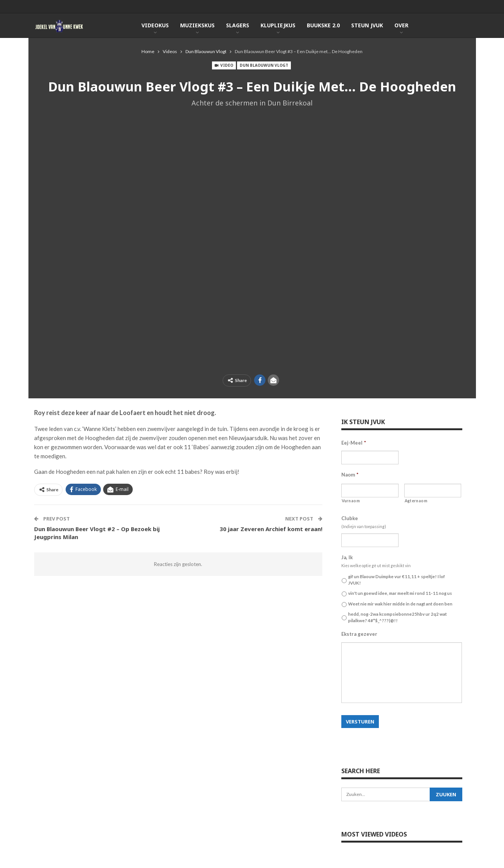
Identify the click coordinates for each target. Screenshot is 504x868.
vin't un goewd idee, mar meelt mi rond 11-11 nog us (400, 593)
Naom (350, 475)
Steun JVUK (367, 25)
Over (401, 25)
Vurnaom (351, 501)
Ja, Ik (347, 557)
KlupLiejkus (278, 25)
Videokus (155, 25)
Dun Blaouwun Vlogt (264, 65)
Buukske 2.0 (323, 25)
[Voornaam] (370, 491)
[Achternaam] (433, 491)
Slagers (238, 25)
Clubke (350, 518)
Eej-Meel (354, 443)
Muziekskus (197, 25)
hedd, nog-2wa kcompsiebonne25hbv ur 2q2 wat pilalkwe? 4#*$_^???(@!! (397, 617)
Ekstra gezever (359, 634)
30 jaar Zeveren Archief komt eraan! (271, 529)
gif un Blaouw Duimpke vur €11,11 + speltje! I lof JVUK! (396, 580)
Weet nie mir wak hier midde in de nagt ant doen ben (400, 604)
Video (224, 65)
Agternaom (416, 501)
